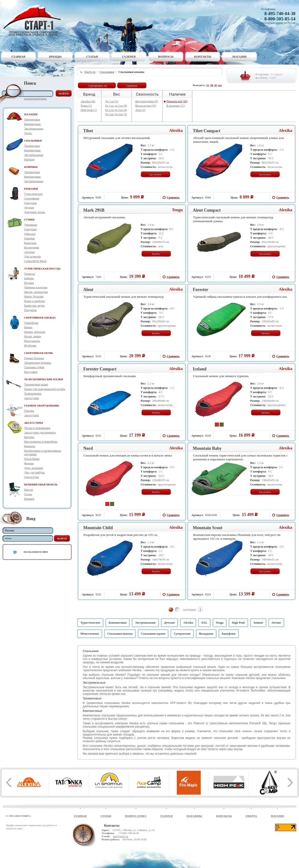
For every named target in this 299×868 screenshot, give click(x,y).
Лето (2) (140, 110)
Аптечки (29, 252)
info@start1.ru (120, 836)
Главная (18, 57)
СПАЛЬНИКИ (33, 141)
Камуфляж (229, 634)
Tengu (177, 210)
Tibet (88, 131)
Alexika (176, 130)
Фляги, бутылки (34, 297)
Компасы (30, 446)
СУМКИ (29, 220)
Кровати (29, 499)
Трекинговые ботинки (38, 363)
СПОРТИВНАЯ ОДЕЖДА (40, 318)
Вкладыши (206, 634)
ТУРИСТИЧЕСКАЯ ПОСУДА (42, 269)
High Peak (238, 623)
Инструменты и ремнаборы (41, 442)
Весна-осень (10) (146, 106)
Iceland (200, 369)
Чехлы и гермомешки (37, 428)
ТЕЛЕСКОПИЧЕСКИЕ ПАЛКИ (44, 379)
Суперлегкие (182, 634)
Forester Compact (100, 369)
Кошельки (30, 243)
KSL (204, 623)
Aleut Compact (207, 210)
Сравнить (132, 86)
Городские (30, 203)
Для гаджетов (32, 257)
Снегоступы (32, 477)
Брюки (28, 327)
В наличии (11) (175, 106)
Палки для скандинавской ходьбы (45, 389)
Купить (156, 254)
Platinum (29, 159)
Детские (29, 208)
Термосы (30, 274)
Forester (201, 290)
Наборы (29, 278)
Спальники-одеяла (153, 634)
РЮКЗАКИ (31, 189)
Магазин (239, 57)
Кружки (29, 283)
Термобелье (31, 323)
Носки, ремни (33, 336)
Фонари (29, 463)
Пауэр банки (32, 459)
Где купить (155, 174)
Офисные (30, 234)
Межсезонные (90, 634)
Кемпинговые (32, 124)
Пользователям (36, 552)
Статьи (92, 57)
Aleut (88, 290)
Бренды (55, 57)
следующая (190, 609)
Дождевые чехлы (35, 212)
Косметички (32, 247)
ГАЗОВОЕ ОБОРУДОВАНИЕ (42, 406)
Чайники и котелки (36, 287)
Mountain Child (98, 528)
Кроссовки (31, 372)
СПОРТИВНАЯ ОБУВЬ (39, 353)
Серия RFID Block (35, 261)
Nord (88, 448)
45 (216, 85)
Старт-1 (34, 20)
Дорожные (31, 225)
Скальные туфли (34, 367)
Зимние (258, 623)
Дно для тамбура (34, 472)
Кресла (28, 490)
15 (208, 85)
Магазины (194, 816)
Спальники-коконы (120, 634)
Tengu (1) (86, 106)
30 (212, 85)
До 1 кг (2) (111, 101)
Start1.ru (90, 72)
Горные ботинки (34, 358)
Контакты (203, 57)
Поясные (30, 238)
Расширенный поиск (35, 99)
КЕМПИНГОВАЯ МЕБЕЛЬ (41, 484)
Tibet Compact (207, 131)
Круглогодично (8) (147, 101)
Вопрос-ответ (136, 816)
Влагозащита (32, 341)
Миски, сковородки (36, 292)
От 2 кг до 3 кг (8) (116, 110)
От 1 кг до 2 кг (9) (116, 106)
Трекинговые (32, 120)
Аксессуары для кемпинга (40, 433)
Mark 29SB (94, 210)
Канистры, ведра (34, 306)
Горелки (29, 411)
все (220, 85)
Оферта (251, 816)
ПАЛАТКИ (31, 114)
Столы (28, 494)
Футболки (30, 346)
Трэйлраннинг (33, 394)
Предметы (30, 310)
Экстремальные (34, 129)
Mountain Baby (207, 448)
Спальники (107, 72)
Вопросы (166, 57)
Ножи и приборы (35, 301)
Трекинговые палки (36, 385)
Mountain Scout (208, 528)
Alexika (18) (88, 101)
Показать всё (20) (177, 101)
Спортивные (32, 198)
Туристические (33, 194)
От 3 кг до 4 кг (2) (116, 114)
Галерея (129, 57)
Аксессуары (31, 398)
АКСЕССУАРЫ (33, 423)
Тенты (28, 133)
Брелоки (29, 437)
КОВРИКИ (31, 167)
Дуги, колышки (33, 468)
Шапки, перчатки (35, 332)
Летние (276, 623)
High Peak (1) (89, 110)
